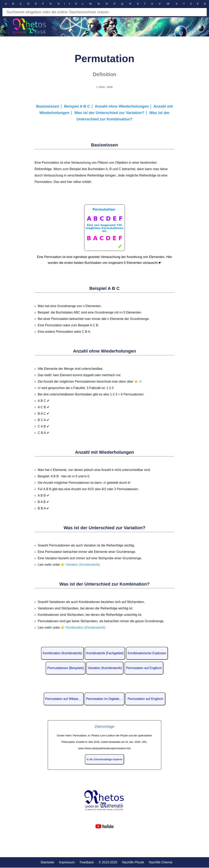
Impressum (67, 862)
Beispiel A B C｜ (79, 106)
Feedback (87, 862)
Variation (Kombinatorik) (105, 668)
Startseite (47, 862)
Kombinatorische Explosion (147, 653)
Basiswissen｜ (50, 106)
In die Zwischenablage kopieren (104, 759)
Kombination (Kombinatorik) (62, 653)
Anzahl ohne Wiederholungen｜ (124, 106)
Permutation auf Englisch (144, 668)
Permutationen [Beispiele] (65, 668)
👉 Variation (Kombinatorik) (80, 565)
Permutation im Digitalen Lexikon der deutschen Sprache (105, 699)
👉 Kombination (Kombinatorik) (83, 628)
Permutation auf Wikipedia (64, 699)
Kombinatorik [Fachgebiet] (105, 653)
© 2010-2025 (108, 862)
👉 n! (138, 382)
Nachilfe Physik (133, 862)
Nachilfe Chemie (161, 862)
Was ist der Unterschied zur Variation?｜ (112, 113)
